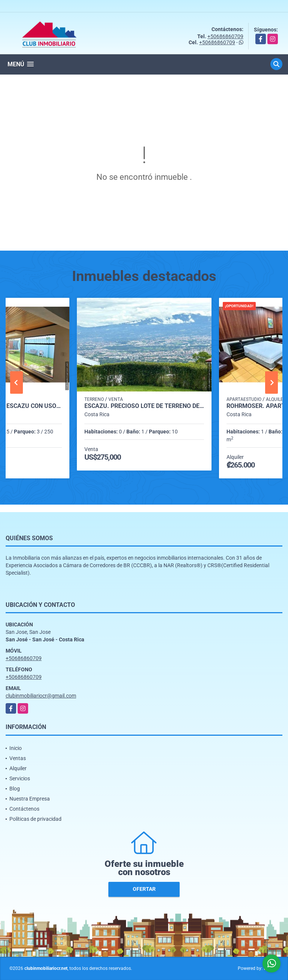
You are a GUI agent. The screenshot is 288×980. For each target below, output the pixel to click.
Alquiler (18, 768)
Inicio (16, 748)
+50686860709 (225, 36)
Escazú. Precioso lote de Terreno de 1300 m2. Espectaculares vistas (144, 406)
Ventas (18, 758)
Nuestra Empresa (30, 799)
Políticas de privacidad (35, 819)
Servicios (20, 778)
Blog (15, 789)
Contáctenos (24, 809)
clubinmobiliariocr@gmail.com (41, 696)
